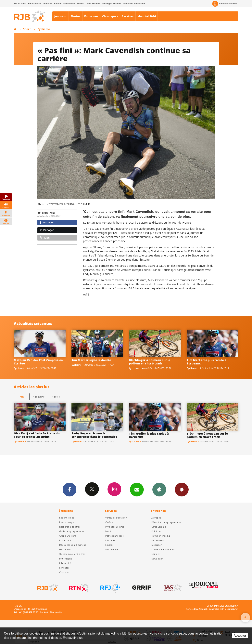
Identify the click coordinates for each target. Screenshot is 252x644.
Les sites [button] (20, 4)
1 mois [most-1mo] (56, 397)
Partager (47, 223)
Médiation (157, 545)
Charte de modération (163, 549)
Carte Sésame (93, 4)
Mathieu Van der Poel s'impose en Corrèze (38, 362)
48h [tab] (22, 397)
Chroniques (110, 16)
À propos (156, 518)
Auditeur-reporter (225, 4)
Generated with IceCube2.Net (223, 609)
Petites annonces (114, 536)
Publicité (156, 531)
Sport (27, 29)
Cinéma (109, 522)
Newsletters (137, 489)
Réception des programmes (166, 522)
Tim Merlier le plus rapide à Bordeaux (207, 362)
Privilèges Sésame (112, 4)
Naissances (69, 4)
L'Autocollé (65, 563)
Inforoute (48, 4)
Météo (109, 531)
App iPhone (159, 489)
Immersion (65, 540)
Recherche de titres (70, 527)
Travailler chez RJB (161, 536)
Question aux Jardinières (72, 554)
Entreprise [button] (34, 4)
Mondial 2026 (147, 16)
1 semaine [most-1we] (39, 397)
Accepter (240, 636)
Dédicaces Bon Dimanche (73, 545)
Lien (45, 238)
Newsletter (157, 559)
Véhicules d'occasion (134, 4)
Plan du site (56, 612)
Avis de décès (112, 549)
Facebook (69, 489)
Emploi (58, 4)
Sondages (64, 568)
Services (128, 16)
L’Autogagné (66, 559)
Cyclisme (44, 29)
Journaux (60, 16)
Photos (76, 16)
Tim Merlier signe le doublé (91, 360)
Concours (64, 572)
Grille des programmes (72, 531)
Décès (81, 4)
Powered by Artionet (196, 609)
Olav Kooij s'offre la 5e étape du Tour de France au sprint (37, 435)
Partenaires (157, 540)
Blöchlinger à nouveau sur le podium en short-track (150, 362)
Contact (155, 554)
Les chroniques (67, 522)
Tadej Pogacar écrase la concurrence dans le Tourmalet (94, 435)
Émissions (91, 16)
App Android (182, 489)
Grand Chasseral (68, 536)
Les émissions (67, 518)
